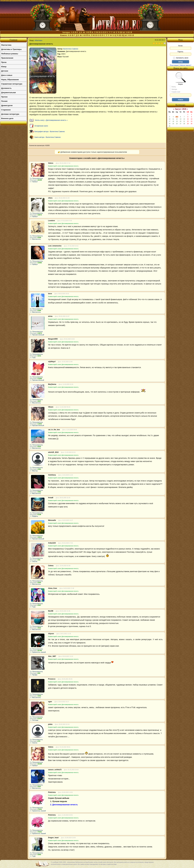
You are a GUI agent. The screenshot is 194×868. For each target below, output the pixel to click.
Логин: (181, 47)
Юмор (4, 67)
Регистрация (174, 65)
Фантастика (6, 45)
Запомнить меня (181, 58)
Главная (13, 40)
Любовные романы (10, 54)
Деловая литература (10, 114)
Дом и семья (7, 75)
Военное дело (7, 118)
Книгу (173, 87)
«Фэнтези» (38, 40)
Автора (173, 89)
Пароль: (181, 53)
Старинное (6, 110)
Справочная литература (12, 84)
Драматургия (7, 105)
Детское (5, 71)
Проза (4, 62)
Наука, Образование (10, 80)
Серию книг (175, 92)
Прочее (4, 97)
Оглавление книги (41, 126)
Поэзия (4, 101)
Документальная (8, 92)
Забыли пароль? (186, 65)
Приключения (7, 58)
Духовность (6, 88)
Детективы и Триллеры (11, 49)
